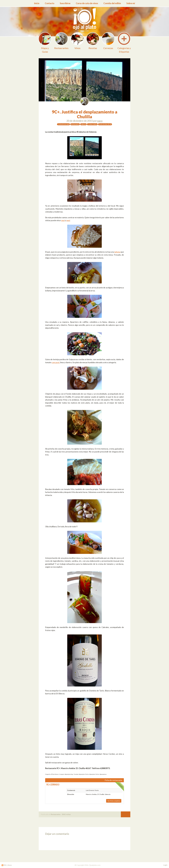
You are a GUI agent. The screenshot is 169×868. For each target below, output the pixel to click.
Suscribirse (65, 3)
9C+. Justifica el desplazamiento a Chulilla (84, 114)
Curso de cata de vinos (87, 3)
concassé (56, 362)
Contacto (50, 3)
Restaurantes (56, 814)
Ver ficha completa (114, 801)
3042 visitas (66, 814)
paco (100, 121)
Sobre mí (131, 3)
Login (165, 865)
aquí (63, 220)
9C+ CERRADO (53, 784)
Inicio (37, 3)
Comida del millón (112, 3)
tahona (117, 252)
